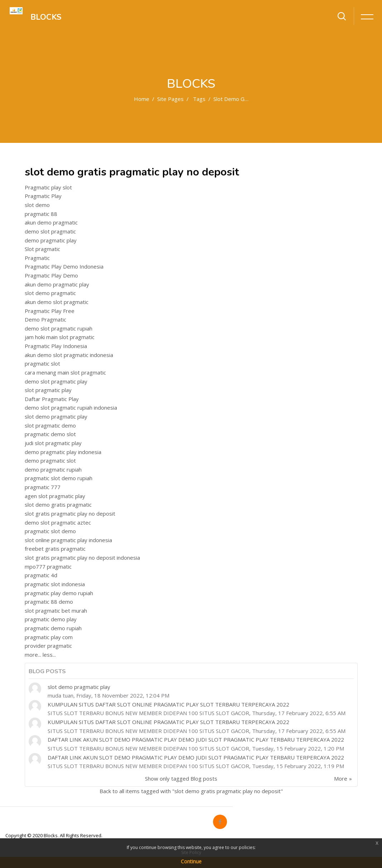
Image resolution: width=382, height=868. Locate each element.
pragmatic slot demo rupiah (59, 478)
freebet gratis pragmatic (55, 549)
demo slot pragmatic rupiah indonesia (71, 408)
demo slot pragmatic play (56, 381)
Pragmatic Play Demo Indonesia (64, 266)
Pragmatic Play (43, 196)
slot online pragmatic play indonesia (68, 540)
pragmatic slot (42, 363)
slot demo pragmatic (50, 293)
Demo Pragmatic (45, 319)
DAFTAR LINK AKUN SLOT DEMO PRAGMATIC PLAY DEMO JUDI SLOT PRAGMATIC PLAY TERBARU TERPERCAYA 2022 (196, 739)
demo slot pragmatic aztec (58, 522)
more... (33, 655)
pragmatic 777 (43, 487)
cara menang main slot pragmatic (65, 372)
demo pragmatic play (51, 240)
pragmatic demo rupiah (53, 628)
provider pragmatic (48, 646)
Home (142, 99)
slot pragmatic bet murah (56, 611)
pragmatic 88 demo (49, 602)
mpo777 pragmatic (48, 566)
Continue (191, 861)
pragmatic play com (49, 637)
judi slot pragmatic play (53, 443)
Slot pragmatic (42, 249)
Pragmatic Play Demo (51, 275)
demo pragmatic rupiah (53, 469)
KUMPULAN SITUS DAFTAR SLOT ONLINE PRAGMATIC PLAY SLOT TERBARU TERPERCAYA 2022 (168, 704)
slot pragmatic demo (50, 425)
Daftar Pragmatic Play (52, 399)
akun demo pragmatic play (57, 284)
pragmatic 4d (41, 575)
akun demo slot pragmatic (57, 302)
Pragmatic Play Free (50, 311)
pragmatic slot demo (50, 531)
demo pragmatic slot (50, 460)
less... (49, 655)
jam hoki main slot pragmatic (60, 337)
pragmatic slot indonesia (55, 584)
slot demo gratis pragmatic (58, 505)
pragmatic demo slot (50, 434)
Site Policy (191, 852)
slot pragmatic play (48, 390)
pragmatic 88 (41, 214)
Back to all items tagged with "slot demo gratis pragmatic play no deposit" (191, 791)
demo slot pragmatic (50, 231)
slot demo (37, 205)
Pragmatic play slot (48, 187)
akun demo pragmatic (51, 222)
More (341, 778)
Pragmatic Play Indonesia (56, 346)
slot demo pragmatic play (56, 416)
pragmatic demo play (51, 619)
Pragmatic (37, 258)
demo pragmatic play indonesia (63, 452)
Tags (199, 99)
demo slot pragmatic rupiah (59, 328)
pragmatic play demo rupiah (59, 593)
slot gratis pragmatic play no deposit (70, 513)
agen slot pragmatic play (55, 496)
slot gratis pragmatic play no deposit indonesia (82, 558)
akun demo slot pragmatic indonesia (69, 355)
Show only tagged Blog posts (181, 778)
